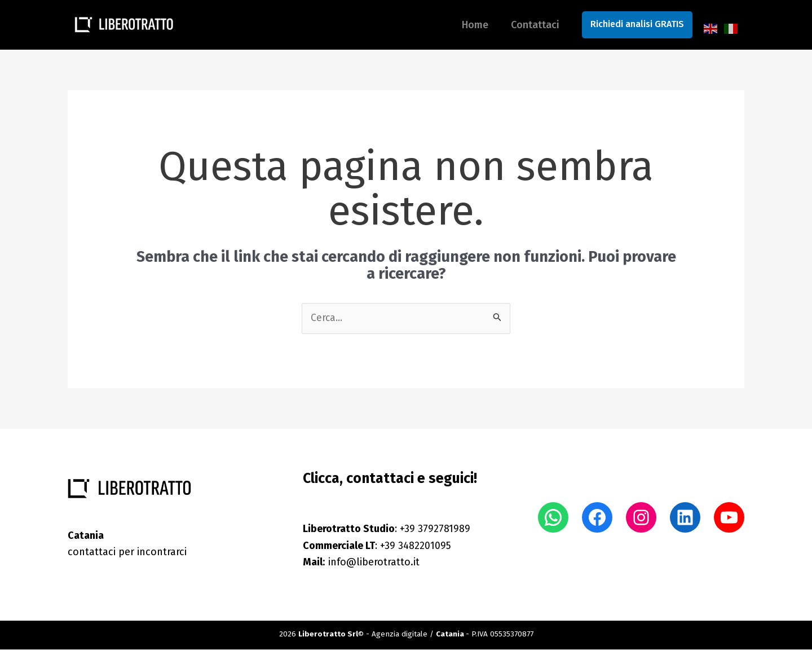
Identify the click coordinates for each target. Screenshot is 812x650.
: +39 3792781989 (387, 529)
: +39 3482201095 (377, 546)
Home (462, 25)
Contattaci (536, 25)
